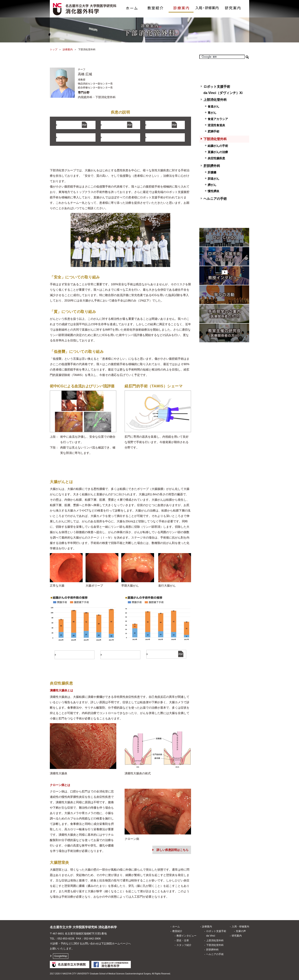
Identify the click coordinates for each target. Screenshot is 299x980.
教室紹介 (155, 6)
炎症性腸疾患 (216, 158)
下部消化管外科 (215, 139)
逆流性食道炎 (216, 125)
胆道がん (213, 179)
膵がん (212, 185)
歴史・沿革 (183, 940)
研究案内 (233, 6)
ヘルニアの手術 (215, 199)
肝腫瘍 (212, 172)
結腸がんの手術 (218, 146)
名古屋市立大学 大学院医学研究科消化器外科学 (83, 927)
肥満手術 (213, 131)
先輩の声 (241, 931)
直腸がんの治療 (218, 152)
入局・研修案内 (207, 6)
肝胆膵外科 (212, 166)
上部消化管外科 (215, 100)
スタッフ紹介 (184, 945)
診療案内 (181, 6)
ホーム (132, 6)
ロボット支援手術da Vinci (216, 933)
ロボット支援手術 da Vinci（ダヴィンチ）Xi (223, 90)
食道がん (213, 106)
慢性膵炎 (213, 191)
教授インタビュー (186, 936)
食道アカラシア (218, 119)
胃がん (212, 113)
